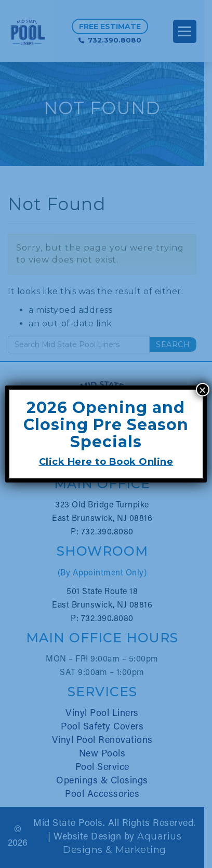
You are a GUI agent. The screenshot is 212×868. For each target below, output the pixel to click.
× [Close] (203, 390)
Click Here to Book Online (106, 462)
